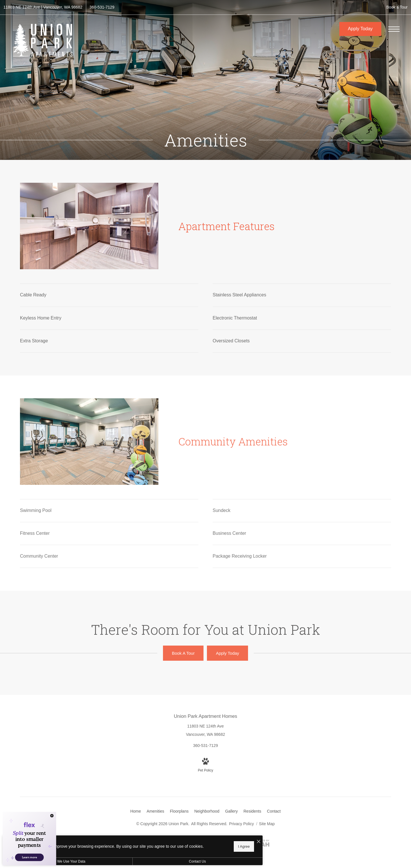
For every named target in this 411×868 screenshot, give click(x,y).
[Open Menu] (394, 29)
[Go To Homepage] (43, 40)
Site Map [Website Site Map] (267, 824)
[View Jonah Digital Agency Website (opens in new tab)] (259, 844)
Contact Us (152, 861)
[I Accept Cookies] (199, 840)
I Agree (184, 845)
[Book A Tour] (183, 653)
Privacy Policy (241, 824)
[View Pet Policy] (205, 766)
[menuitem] (135, 811)
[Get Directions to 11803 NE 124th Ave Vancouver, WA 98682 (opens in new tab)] (43, 7)
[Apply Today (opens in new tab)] (227, 653)
